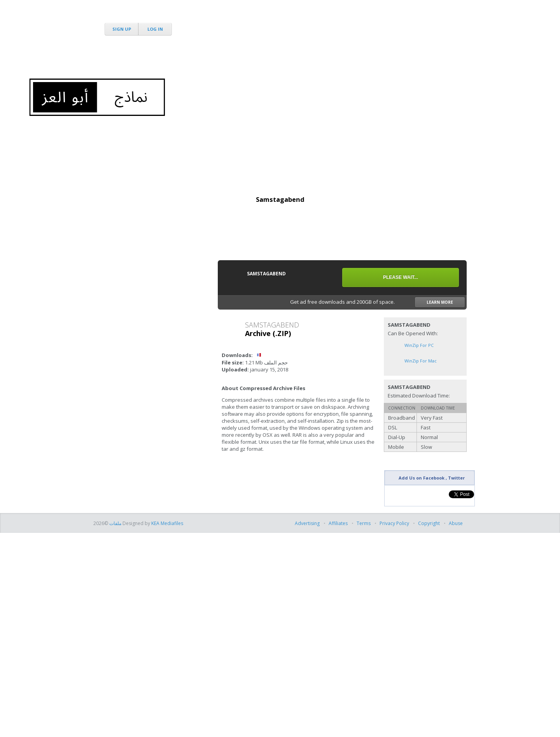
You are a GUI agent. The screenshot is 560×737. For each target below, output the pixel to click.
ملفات (115, 523)
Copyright (429, 523)
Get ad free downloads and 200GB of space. (378, 302)
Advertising (308, 523)
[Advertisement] (325, 58)
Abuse (456, 523)
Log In (155, 29)
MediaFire (137, 15)
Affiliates (338, 523)
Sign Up (122, 29)
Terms (364, 523)
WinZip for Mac (421, 361)
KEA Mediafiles (167, 523)
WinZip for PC (419, 345)
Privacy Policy (394, 523)
